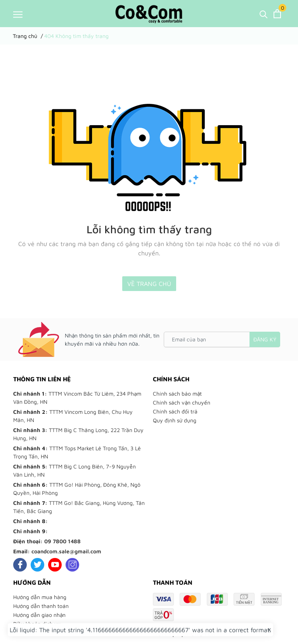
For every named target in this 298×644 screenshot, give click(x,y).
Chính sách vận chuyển (182, 402)
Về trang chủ (149, 284)
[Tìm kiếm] (264, 14)
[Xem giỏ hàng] (277, 14)
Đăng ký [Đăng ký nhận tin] (265, 339)
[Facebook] (20, 565)
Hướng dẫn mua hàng (40, 597)
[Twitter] (37, 565)
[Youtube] (55, 565)
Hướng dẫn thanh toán (41, 606)
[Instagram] (72, 565)
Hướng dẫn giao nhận (39, 615)
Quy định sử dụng (175, 420)
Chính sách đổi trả (175, 411)
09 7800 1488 (62, 541)
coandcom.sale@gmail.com (66, 551)
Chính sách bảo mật (177, 393)
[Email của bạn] (222, 339)
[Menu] (18, 14)
